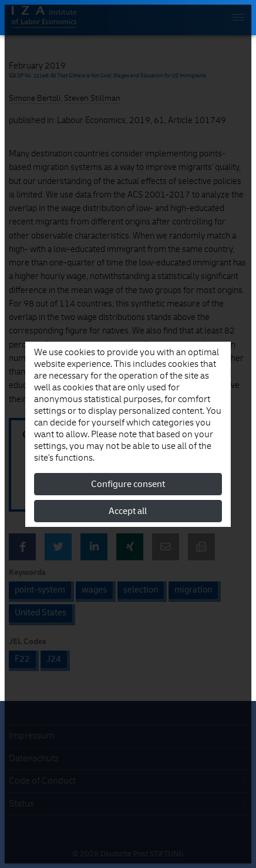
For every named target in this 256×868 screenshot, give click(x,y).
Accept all (128, 511)
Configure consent (128, 484)
